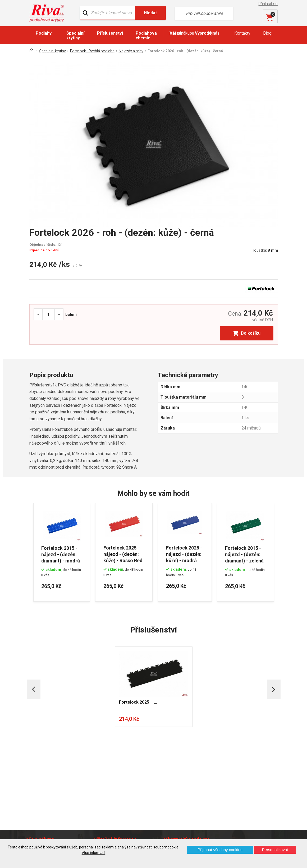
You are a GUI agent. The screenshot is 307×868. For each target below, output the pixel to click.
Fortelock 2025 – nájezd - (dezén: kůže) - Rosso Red (123, 554)
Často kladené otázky (50, 794)
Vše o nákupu (182, 33)
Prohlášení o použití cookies (56, 803)
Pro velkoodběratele (203, 13)
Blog (267, 33)
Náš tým (104, 771)
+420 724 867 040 (195, 776)
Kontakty (242, 33)
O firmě (102, 761)
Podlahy (44, 33)
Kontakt (37, 771)
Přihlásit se (268, 4)
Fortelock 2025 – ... (138, 702)
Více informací (93, 853)
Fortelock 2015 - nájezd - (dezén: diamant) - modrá (61, 554)
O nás (214, 33)
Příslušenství (110, 33)
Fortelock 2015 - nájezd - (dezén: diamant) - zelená (245, 554)
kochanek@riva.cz (198, 797)
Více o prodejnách (257, 830)
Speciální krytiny (75, 36)
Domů (35, 761)
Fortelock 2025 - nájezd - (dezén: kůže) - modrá (184, 554)
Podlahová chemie (146, 36)
